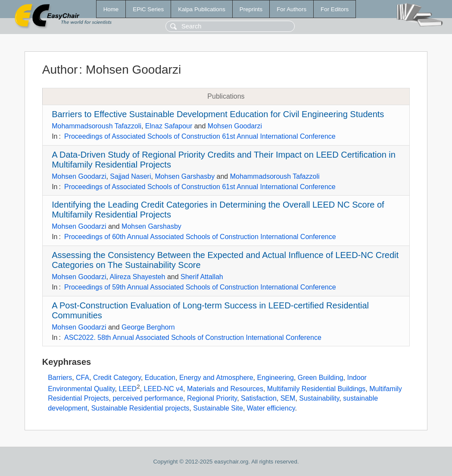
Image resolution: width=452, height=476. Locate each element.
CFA (83, 378)
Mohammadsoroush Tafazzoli (97, 126)
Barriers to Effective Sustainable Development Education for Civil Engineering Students (218, 114)
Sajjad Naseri (130, 176)
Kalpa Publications (202, 9)
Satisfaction (259, 398)
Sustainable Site (218, 408)
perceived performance (148, 398)
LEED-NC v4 (163, 389)
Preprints (251, 9)
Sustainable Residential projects (140, 408)
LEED (128, 389)
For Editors (335, 9)
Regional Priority (212, 398)
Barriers (60, 378)
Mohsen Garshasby (185, 176)
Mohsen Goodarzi (235, 126)
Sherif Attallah (202, 277)
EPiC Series (148, 9)
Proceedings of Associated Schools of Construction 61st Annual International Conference (200, 136)
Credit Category (117, 378)
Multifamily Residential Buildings (316, 389)
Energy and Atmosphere (216, 378)
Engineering (275, 378)
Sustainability (319, 398)
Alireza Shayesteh (137, 277)
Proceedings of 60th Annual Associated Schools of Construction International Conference (200, 237)
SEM (288, 398)
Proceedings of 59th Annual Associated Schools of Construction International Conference (200, 287)
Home (111, 9)
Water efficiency (271, 408)
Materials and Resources (225, 389)
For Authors (291, 9)
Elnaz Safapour (169, 126)
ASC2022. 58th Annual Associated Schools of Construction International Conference (193, 338)
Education (160, 378)
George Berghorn (148, 327)
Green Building (321, 378)
